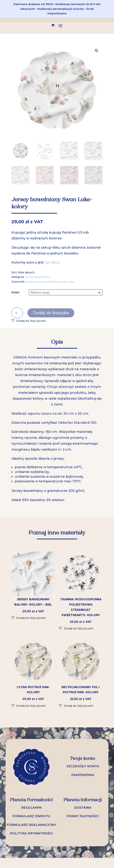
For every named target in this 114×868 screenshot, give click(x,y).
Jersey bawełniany (37, 277)
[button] (97, 51)
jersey (30, 282)
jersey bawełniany (47, 282)
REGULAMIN (31, 808)
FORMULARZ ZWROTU (31, 816)
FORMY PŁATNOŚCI (83, 816)
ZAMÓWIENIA (83, 775)
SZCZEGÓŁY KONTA (83, 766)
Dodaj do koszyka (51, 313)
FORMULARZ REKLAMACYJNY (31, 825)
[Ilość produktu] (17, 313)
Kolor (16, 292)
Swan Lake (67, 282)
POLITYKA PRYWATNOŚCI (31, 833)
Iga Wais (52, 262)
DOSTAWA (83, 808)
